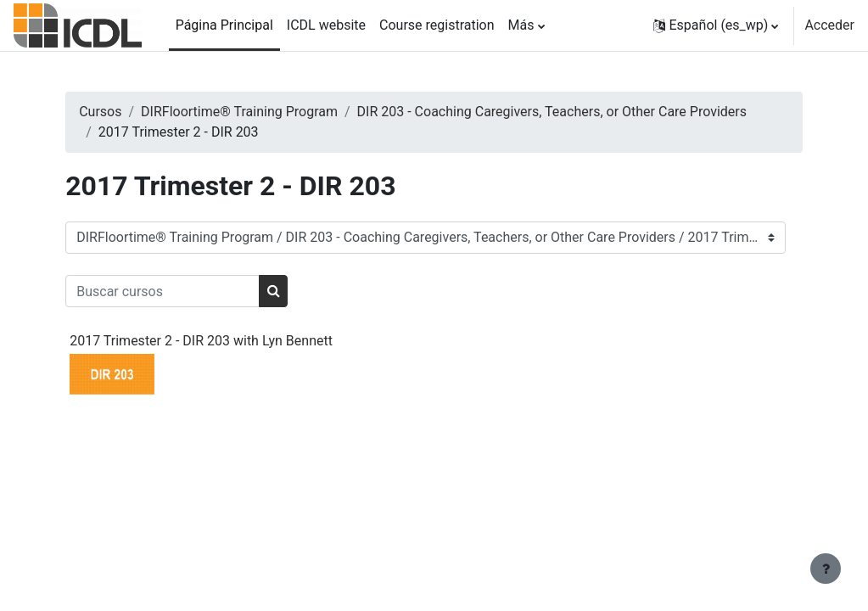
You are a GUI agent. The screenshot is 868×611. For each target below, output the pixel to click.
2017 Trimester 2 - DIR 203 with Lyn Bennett (235, 341)
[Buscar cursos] (196, 291)
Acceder (829, 25)
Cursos (134, 112)
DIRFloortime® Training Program (273, 112)
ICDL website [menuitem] (326, 25)
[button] (716, 25)
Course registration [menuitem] (437, 25)
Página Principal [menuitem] (224, 25)
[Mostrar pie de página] (826, 569)
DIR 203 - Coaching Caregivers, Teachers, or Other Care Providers (327, 132)
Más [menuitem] (521, 25)
